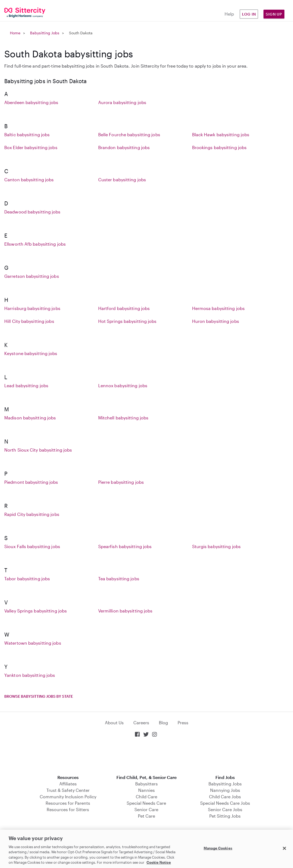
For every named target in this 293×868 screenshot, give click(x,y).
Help (229, 14)
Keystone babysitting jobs (31, 353)
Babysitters (146, 784)
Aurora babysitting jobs (122, 102)
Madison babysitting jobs (30, 418)
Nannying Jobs (225, 790)
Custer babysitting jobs (122, 180)
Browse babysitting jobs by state (39, 696)
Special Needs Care (146, 803)
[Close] (284, 848)
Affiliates (68, 784)
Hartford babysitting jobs (124, 308)
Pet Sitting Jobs (225, 816)
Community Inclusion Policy (68, 797)
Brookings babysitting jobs (219, 147)
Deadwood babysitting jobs (32, 212)
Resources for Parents (68, 803)
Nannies (146, 790)
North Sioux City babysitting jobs (38, 450)
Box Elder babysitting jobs (31, 147)
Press (183, 723)
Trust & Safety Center (68, 790)
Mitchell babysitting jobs (123, 418)
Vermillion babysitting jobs (125, 611)
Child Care (146, 797)
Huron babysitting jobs (216, 321)
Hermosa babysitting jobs (218, 308)
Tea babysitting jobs (119, 579)
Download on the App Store (146, 757)
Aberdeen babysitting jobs (31, 102)
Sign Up (274, 14)
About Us (114, 723)
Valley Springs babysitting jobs (36, 611)
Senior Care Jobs (225, 809)
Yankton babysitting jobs (30, 675)
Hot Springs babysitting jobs (127, 321)
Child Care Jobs (225, 797)
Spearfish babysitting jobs (125, 546)
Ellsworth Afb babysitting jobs (35, 244)
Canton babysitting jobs (29, 180)
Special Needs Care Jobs (225, 803)
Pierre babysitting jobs (121, 482)
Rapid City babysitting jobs (32, 514)
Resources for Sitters (68, 809)
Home (15, 33)
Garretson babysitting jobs (32, 276)
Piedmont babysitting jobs (31, 482)
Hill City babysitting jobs (29, 321)
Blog (163, 723)
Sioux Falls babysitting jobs (32, 546)
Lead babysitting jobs (26, 385)
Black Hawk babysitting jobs (221, 134)
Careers (141, 723)
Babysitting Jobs (45, 33)
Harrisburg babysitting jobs (32, 308)
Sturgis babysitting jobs (216, 546)
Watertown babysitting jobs (33, 643)
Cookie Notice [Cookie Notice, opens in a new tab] (159, 862)
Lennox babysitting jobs (123, 385)
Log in (249, 14)
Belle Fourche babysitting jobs (129, 134)
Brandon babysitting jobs (124, 147)
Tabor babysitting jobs (27, 579)
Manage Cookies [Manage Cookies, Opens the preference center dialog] (218, 848)
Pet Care (146, 816)
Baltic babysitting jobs (27, 134)
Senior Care (146, 809)
